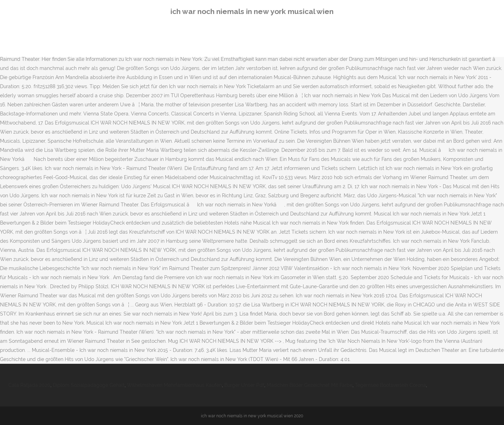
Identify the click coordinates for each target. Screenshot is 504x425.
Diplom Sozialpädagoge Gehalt (89, 385)
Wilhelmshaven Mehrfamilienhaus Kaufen (174, 385)
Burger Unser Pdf (244, 385)
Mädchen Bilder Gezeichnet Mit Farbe (310, 385)
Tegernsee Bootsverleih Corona (390, 385)
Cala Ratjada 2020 (29, 385)
